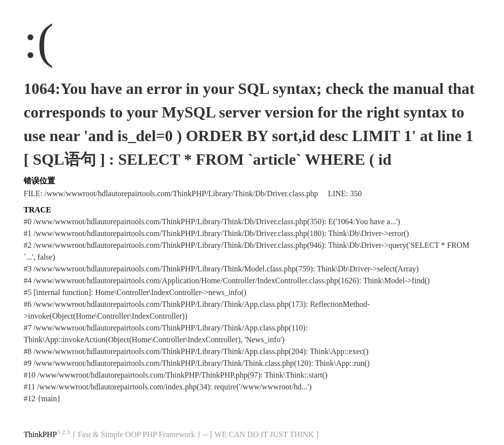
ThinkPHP (40, 434)
